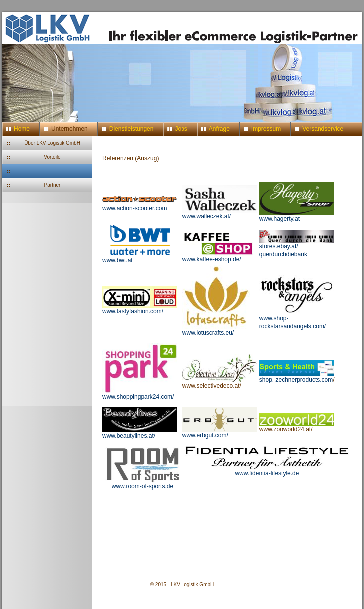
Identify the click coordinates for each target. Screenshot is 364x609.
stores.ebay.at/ (297, 244)
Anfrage (219, 129)
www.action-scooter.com (140, 206)
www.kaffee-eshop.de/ (220, 257)
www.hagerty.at (279, 219)
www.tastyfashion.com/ (140, 308)
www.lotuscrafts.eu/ (216, 330)
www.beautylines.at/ (140, 433)
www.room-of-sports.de (142, 486)
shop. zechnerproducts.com (297, 377)
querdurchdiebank (283, 254)
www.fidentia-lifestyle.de (267, 473)
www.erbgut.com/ (220, 433)
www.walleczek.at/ (207, 216)
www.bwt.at (140, 258)
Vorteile (52, 157)
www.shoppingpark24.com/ (140, 394)
